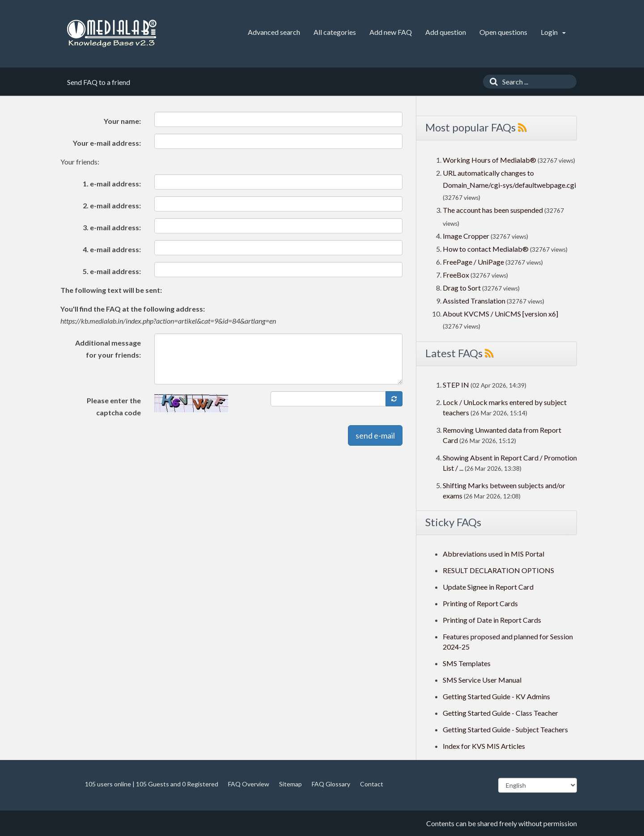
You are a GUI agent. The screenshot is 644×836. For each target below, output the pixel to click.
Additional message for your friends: (108, 349)
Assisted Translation (474, 301)
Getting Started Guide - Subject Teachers (505, 729)
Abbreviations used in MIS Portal (494, 554)
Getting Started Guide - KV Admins (496, 696)
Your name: (122, 121)
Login (553, 32)
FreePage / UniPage (473, 262)
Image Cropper (466, 236)
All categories (335, 32)
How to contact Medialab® (486, 249)
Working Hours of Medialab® (489, 160)
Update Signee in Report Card (488, 587)
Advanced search (274, 32)
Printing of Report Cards (480, 603)
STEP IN (456, 385)
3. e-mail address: (112, 227)
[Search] (491, 82)
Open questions (503, 32)
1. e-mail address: (112, 184)
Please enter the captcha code (114, 406)
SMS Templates (467, 663)
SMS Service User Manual (482, 680)
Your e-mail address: (107, 143)
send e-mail (375, 435)
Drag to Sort (462, 288)
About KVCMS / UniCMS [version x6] (500, 314)
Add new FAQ (391, 32)
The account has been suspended (493, 210)
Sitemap (290, 784)
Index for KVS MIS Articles (484, 746)
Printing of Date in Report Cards (492, 620)
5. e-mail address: (112, 271)
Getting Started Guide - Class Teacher (500, 713)
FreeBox (456, 275)
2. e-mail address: (112, 205)
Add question (446, 32)
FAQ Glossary (331, 784)
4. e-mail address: (112, 249)
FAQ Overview (249, 784)
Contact (372, 784)
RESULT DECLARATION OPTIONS (498, 570)
